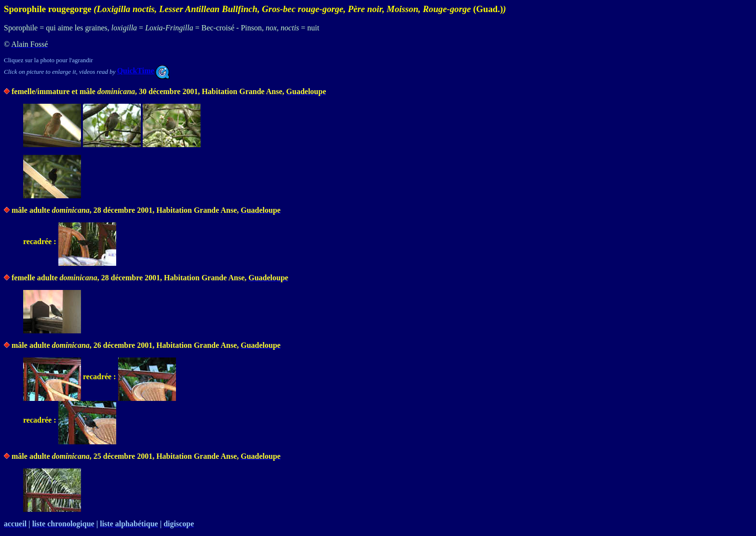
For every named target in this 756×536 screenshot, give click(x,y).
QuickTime (143, 71)
